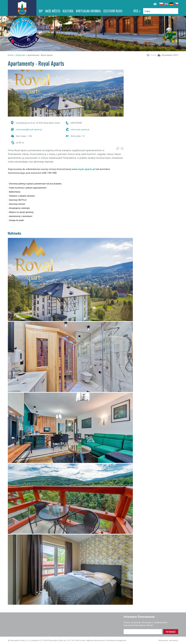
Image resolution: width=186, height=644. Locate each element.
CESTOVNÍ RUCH (113, 11)
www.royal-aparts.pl (80, 129)
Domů (11, 55)
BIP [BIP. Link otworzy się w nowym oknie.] (41, 11)
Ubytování (20, 55)
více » (137, 11)
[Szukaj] (161, 11)
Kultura (68, 11)
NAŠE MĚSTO (53, 11)
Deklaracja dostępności (116, 640)
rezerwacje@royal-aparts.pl (29, 129)
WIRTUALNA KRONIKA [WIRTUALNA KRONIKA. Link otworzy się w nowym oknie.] (88, 11)
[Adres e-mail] (143, 632)
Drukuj (154, 55)
